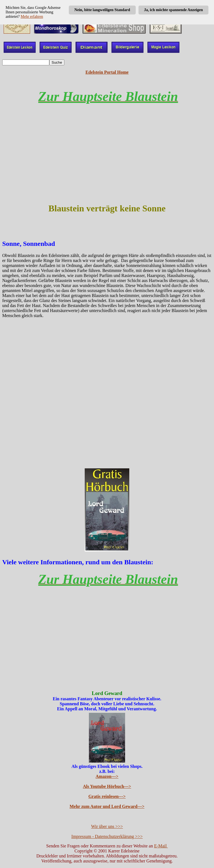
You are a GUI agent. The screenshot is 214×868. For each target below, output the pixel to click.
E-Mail (161, 846)
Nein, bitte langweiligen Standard (102, 10)
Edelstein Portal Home (107, 72)
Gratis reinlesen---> (107, 796)
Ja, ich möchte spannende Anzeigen (173, 10)
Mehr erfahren (32, 17)
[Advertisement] (107, 158)
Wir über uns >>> (107, 826)
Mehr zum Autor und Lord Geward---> (107, 806)
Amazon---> (107, 776)
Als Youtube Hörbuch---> (107, 786)
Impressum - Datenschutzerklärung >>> (107, 836)
